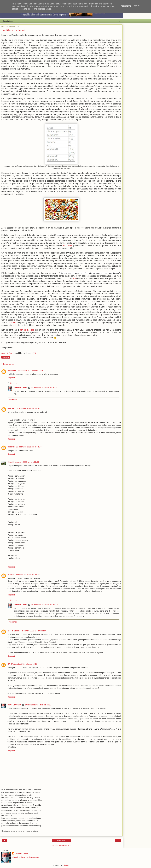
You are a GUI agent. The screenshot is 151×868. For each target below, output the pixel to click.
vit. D (64, 278)
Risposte (14, 383)
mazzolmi (12, 371)
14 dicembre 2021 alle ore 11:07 (26, 575)
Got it (137, 6)
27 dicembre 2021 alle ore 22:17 (38, 705)
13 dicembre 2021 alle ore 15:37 (29, 447)
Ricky (10, 575)
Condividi (6, 357)
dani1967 (11, 409)
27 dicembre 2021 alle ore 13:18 (24, 664)
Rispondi (11, 378)
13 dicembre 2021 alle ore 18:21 (44, 388)
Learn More (126, 6)
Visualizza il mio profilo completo (26, 857)
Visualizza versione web (61, 845)
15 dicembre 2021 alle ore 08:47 (33, 631)
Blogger (66, 865)
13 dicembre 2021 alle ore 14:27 (29, 409)
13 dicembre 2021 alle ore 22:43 (26, 462)
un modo (12, 323)
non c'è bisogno (27, 330)
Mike (10, 462)
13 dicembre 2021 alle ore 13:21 (30, 371)
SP (9, 664)
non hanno (68, 246)
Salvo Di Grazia (21, 388)
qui (3, 803)
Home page (61, 840)
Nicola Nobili (13, 631)
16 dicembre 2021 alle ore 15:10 (44, 605)
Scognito (11, 447)
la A (74, 278)
